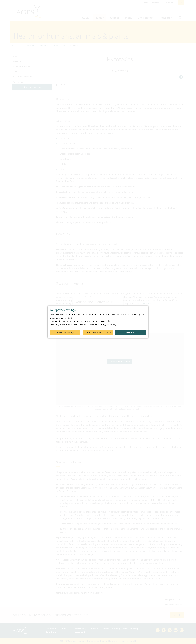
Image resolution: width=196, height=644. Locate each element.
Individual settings (65, 332)
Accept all (131, 332)
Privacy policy (105, 321)
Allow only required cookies (98, 332)
